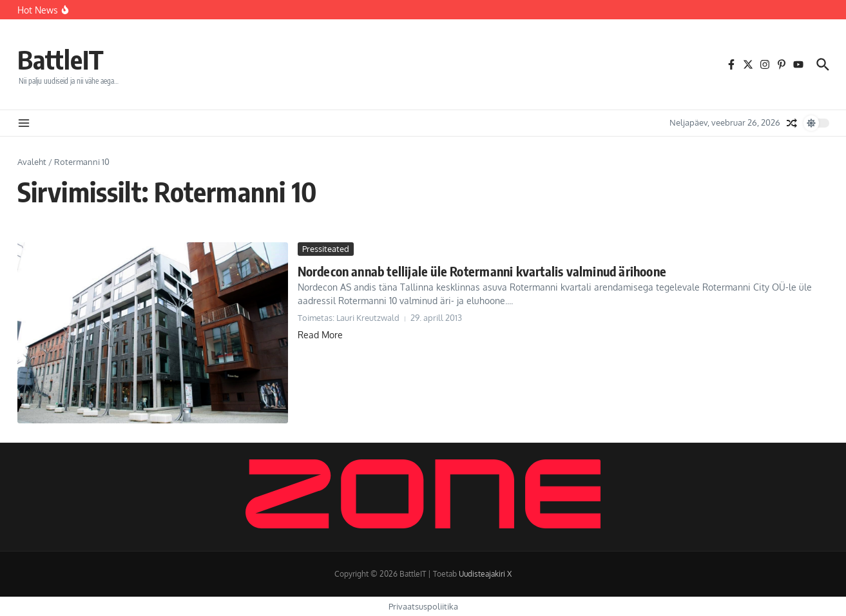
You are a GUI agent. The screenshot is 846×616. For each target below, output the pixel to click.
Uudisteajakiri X (485, 574)
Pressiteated (326, 249)
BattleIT (61, 59)
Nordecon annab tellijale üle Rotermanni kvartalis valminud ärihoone (482, 271)
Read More (320, 335)
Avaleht (32, 162)
